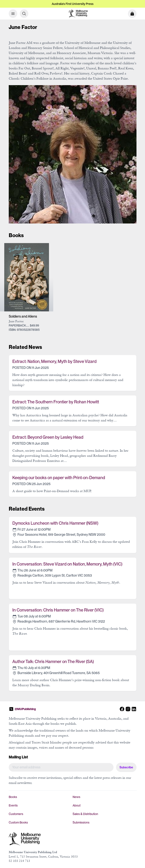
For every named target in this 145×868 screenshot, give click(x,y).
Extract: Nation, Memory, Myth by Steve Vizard (54, 361)
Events (13, 805)
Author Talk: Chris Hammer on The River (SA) (53, 662)
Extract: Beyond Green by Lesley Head (48, 437)
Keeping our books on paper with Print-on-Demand (59, 478)
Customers (16, 814)
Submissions (81, 822)
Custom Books (18, 822)
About (77, 805)
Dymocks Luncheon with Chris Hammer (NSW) (55, 523)
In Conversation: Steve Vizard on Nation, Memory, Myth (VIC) (67, 564)
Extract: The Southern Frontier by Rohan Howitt (56, 402)
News (76, 797)
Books (13, 797)
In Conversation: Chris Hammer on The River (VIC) (58, 610)
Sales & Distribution (85, 814)
